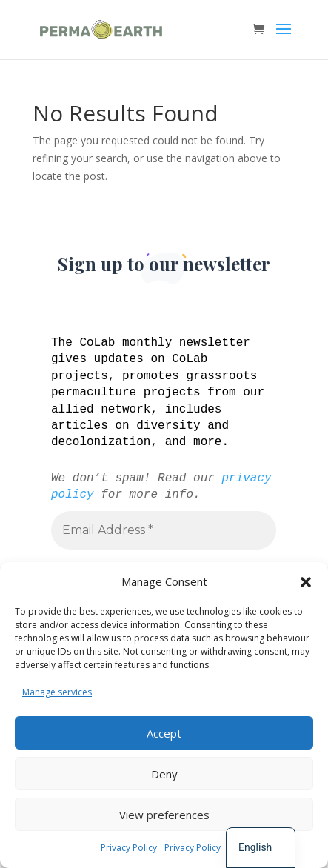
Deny (164, 774)
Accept (164, 733)
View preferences (164, 815)
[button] (306, 582)
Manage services (57, 692)
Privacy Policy (129, 848)
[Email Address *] (164, 530)
